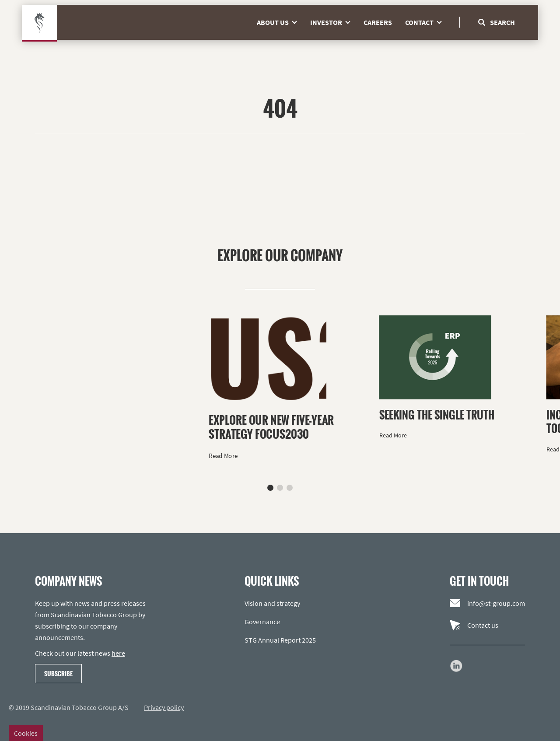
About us (280, 39)
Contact (427, 39)
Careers (378, 39)
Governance (262, 622)
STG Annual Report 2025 (280, 640)
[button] (270, 488)
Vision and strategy (272, 603)
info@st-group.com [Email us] (487, 603)
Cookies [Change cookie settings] (26, 733)
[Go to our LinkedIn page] (456, 666)
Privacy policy (164, 707)
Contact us (474, 625)
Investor (334, 39)
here (118, 653)
